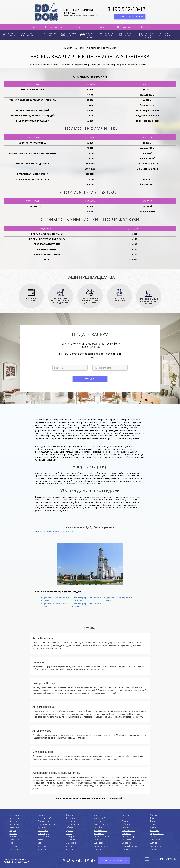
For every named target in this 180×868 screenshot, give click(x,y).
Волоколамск (16, 837)
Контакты (146, 27)
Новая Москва (101, 830)
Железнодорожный (46, 824)
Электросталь (157, 846)
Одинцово (99, 843)
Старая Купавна (129, 846)
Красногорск (72, 821)
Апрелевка (14, 815)
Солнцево (127, 840)
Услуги (79, 27)
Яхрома (154, 849)
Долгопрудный (44, 818)
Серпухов (126, 834)
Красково (70, 818)
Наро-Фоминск (101, 824)
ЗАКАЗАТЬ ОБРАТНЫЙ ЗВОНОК (130, 17)
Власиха (13, 834)
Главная (34, 27)
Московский (99, 818)
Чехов (153, 837)
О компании (57, 27)
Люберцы (70, 840)
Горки (12, 843)
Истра (40, 840)
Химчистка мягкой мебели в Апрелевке (54, 532)
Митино (69, 846)
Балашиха (14, 818)
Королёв (42, 849)
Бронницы (14, 824)
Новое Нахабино (102, 837)
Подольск (98, 849)
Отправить (90, 379)
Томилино (155, 818)
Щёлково (154, 843)
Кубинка (69, 827)
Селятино (126, 827)
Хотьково (155, 830)
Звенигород (43, 830)
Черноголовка (157, 834)
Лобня (69, 834)
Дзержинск (15, 849)
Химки (153, 827)
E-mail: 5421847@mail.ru (163, 859)
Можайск (70, 849)
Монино (98, 815)
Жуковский (42, 827)
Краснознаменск (73, 824)
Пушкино (126, 815)
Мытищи (98, 821)
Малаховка (71, 843)
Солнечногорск (129, 837)
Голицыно (14, 840)
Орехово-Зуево (101, 846)
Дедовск (13, 846)
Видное (13, 830)
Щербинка (155, 840)
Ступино (126, 849)
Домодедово (44, 821)
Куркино (69, 830)
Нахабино (99, 827)
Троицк (153, 821)
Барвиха (13, 821)
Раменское (127, 818)
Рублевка (126, 824)
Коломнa (42, 846)
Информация (123, 27)
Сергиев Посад (129, 830)
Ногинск (98, 840)
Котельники (71, 815)
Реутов (125, 821)
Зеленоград (43, 834)
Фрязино (154, 824)
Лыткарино (71, 837)
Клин (40, 843)
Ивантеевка (43, 837)
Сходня (153, 815)
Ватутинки (14, 827)
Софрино (126, 843)
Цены (101, 27)
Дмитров (42, 815)
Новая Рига (99, 834)
